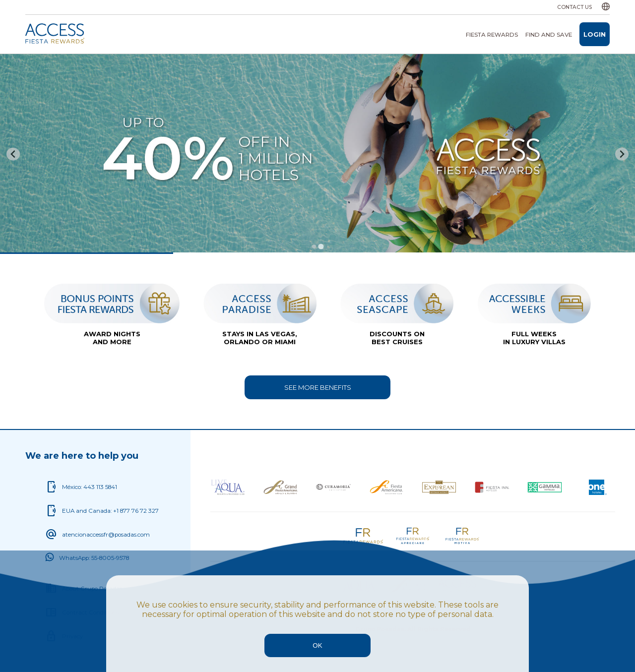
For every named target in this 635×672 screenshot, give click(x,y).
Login (595, 34)
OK (317, 645)
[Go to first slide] (622, 154)
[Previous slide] (13, 154)
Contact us (574, 7)
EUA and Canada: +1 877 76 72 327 (110, 511)
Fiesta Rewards (492, 35)
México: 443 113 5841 (90, 487)
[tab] (314, 246)
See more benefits (318, 387)
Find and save (549, 35)
